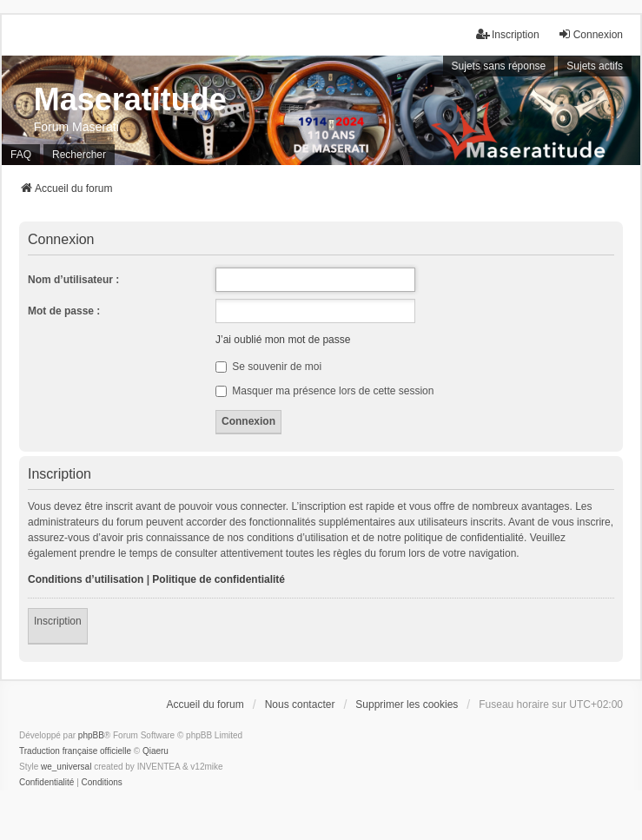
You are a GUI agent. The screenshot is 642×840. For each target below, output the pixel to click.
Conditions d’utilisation (86, 579)
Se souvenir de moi (268, 367)
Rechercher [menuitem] (79, 155)
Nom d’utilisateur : (73, 280)
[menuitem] (46, 783)
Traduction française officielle (75, 751)
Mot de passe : (64, 311)
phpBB (91, 735)
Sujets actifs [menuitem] (595, 66)
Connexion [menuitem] (590, 34)
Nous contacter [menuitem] (300, 704)
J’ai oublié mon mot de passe (283, 340)
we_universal (66, 767)
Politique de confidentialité (218, 579)
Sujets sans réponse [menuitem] (499, 66)
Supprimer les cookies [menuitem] (407, 704)
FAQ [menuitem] (21, 155)
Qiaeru (156, 751)
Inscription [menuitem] (508, 34)
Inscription (58, 621)
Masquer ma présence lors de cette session (324, 391)
